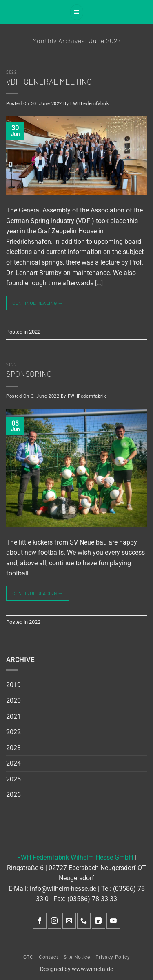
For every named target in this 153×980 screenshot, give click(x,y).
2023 (13, 748)
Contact (48, 957)
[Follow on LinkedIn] (99, 921)
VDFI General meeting (49, 82)
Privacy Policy (113, 957)
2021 (13, 716)
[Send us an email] (69, 921)
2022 (11, 72)
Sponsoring (29, 374)
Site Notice (77, 957)
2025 (13, 779)
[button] (77, 12)
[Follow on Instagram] (54, 921)
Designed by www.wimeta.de (76, 969)
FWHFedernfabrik (90, 104)
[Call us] (84, 921)
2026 (13, 795)
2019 (13, 685)
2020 (13, 701)
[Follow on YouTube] (113, 921)
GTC (28, 957)
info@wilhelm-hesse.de (63, 889)
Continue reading (38, 303)
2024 (13, 763)
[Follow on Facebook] (40, 921)
